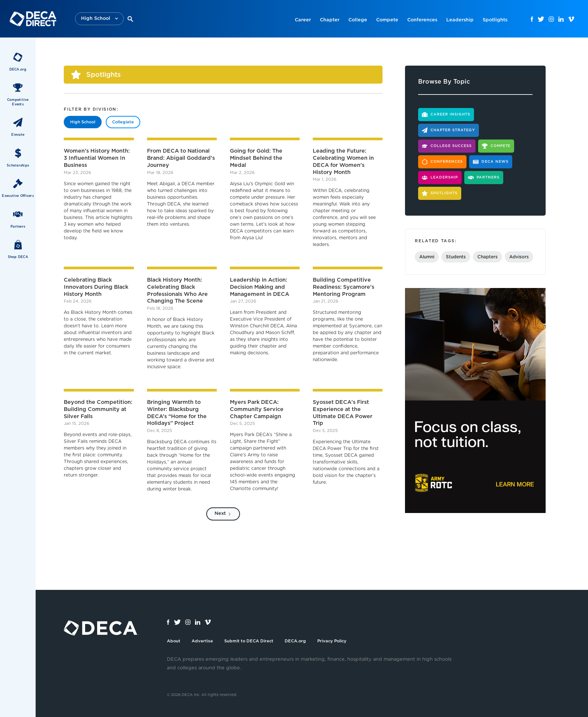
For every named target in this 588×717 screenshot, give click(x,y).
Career (303, 20)
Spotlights (495, 20)
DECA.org (295, 641)
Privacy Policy (332, 641)
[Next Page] (223, 514)
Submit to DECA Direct (249, 641)
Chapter (330, 20)
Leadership (460, 20)
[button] (99, 19)
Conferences (422, 20)
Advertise (202, 641)
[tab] (83, 122)
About (174, 641)
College (358, 20)
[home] (33, 19)
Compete (387, 20)
